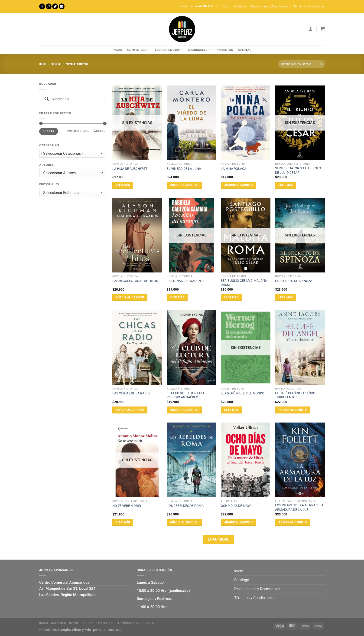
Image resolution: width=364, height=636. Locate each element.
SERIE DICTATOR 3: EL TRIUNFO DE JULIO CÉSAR (298, 170)
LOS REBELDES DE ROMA (185, 506)
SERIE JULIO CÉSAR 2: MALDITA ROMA (244, 283)
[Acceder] (311, 29)
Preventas (224, 50)
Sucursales (199, 50)
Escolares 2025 (169, 50)
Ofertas (245, 50)
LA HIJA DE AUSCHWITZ (130, 169)
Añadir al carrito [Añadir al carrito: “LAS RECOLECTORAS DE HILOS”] (130, 297)
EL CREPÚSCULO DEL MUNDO (243, 393)
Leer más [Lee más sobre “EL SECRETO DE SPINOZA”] (286, 297)
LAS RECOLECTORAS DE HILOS (135, 281)
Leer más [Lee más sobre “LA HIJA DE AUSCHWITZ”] (123, 185)
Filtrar (49, 131)
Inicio (226, 6)
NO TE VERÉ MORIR (127, 506)
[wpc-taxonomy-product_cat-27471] (72, 153)
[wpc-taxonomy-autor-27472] (72, 173)
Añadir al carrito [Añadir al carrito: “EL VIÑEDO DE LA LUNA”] (184, 185)
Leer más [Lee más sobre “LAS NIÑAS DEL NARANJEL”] (177, 297)
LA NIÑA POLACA (234, 169)
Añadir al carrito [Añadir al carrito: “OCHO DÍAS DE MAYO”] (238, 522)
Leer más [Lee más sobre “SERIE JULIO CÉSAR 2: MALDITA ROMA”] (231, 297)
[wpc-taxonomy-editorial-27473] (72, 192)
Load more (219, 539)
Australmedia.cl (110, 630)
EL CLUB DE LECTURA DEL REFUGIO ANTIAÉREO (186, 395)
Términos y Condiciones (309, 6)
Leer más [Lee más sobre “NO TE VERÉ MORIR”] (123, 522)
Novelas (56, 64)
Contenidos (138, 50)
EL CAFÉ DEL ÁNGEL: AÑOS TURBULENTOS (295, 395)
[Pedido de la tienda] (302, 64)
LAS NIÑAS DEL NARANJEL (187, 281)
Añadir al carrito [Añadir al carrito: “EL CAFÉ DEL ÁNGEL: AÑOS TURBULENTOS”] (293, 410)
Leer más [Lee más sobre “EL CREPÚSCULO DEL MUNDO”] (231, 410)
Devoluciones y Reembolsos (270, 6)
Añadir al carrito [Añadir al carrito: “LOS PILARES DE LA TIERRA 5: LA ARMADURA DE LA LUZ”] (293, 522)
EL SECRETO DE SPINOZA (294, 281)
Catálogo (240, 6)
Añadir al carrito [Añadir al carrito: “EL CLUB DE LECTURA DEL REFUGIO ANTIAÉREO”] (184, 410)
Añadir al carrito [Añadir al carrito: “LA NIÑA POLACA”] (238, 185)
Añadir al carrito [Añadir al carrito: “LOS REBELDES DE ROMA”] (184, 522)
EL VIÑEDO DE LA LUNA (184, 169)
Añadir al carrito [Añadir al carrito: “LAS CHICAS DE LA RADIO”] (130, 410)
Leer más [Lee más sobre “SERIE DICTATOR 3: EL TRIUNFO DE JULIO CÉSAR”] (286, 185)
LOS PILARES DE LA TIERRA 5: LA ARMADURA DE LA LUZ (299, 508)
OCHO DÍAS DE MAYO (236, 506)
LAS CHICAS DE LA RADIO (131, 393)
